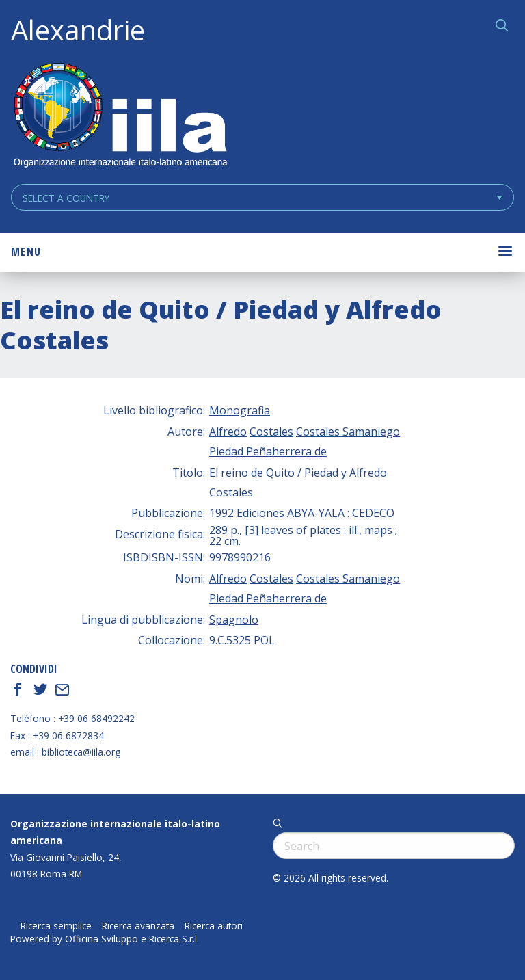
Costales (271, 432)
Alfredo (228, 432)
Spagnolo (234, 620)
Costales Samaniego (348, 432)
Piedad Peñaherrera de (268, 451)
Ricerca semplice (56, 926)
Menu (26, 252)
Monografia (240, 410)
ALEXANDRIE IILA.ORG (120, 117)
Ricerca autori (214, 926)
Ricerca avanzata (138, 926)
